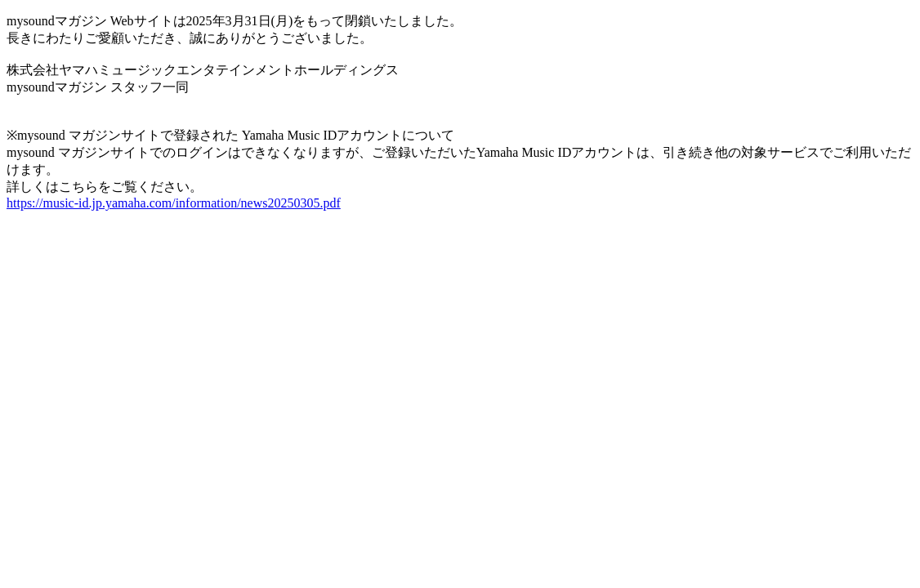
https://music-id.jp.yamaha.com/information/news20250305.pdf (174, 203)
